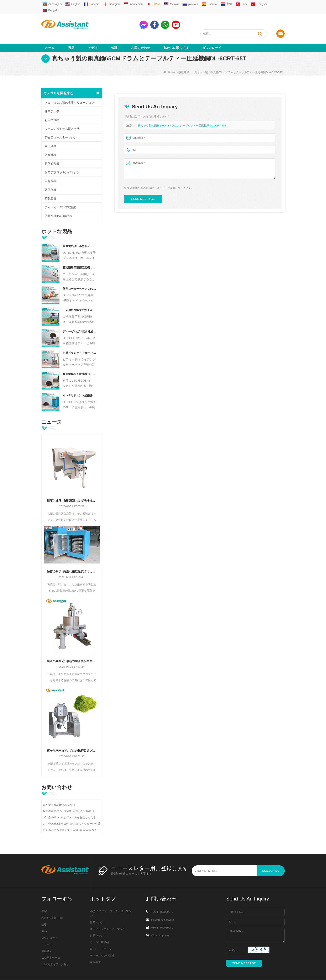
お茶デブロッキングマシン (62, 157)
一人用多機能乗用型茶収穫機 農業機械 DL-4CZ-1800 (80, 295)
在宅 (44, 896)
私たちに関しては (176, 32)
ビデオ (93, 32)
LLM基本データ (51, 943)
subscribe (271, 856)
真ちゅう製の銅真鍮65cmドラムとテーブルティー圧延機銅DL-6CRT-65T (182, 110)
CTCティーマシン (101, 934)
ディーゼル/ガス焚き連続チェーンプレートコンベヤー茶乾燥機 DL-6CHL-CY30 (80, 316)
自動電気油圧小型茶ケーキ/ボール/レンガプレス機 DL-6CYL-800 (80, 231)
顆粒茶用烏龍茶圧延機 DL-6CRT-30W (80, 252)
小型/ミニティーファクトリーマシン (111, 898)
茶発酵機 (51, 140)
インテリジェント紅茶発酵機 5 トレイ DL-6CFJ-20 (80, 380)
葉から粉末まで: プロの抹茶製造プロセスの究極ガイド (72, 735)
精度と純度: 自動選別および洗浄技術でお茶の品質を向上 (72, 485)
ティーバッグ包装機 (102, 940)
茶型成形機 (52, 148)
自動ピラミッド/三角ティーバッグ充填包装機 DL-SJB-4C (80, 338)
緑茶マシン (97, 907)
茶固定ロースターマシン (61, 122)
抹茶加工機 (52, 96)
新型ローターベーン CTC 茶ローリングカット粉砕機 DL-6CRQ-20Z (80, 274)
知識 (114, 32)
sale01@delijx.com (162, 905)
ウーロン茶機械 (99, 927)
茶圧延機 (184, 57)
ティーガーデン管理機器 (61, 192)
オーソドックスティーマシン (108, 914)
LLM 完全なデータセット (57, 949)
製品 (71, 32)
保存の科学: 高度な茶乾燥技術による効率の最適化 (72, 556)
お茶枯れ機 (52, 105)
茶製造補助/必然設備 (58, 201)
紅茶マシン (97, 921)
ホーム (50, 32)
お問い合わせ (141, 32)
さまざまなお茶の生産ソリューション (69, 87)
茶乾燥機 (51, 166)
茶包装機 (51, 183)
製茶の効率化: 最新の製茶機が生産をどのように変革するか (72, 646)
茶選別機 (51, 175)
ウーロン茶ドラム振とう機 (62, 114)
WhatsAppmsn (160, 920)
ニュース (47, 929)
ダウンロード (212, 32)
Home (169, 57)
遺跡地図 (47, 936)
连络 (44, 909)
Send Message (143, 184)
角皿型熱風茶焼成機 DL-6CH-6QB (80, 359)
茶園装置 (95, 947)
